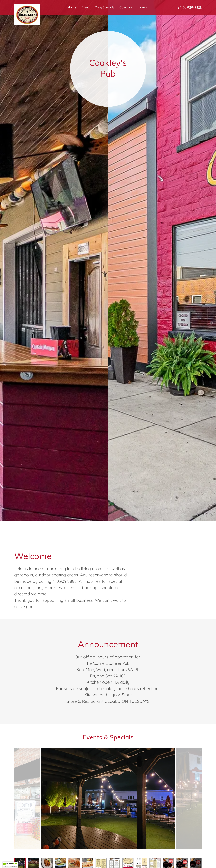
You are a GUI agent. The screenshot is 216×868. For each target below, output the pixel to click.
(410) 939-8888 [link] (190, 7)
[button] (143, 7)
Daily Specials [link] (104, 7)
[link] (38, 6)
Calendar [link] (126, 7)
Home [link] (72, 7)
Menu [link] (86, 7)
